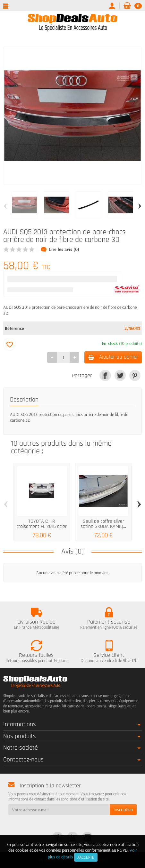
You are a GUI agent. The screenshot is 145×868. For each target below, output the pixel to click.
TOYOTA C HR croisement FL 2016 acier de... (42, 526)
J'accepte (86, 857)
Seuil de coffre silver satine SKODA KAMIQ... (103, 524)
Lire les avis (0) (60, 249)
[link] (105, 375)
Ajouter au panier (113, 357)
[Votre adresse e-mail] (59, 809)
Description (24, 400)
